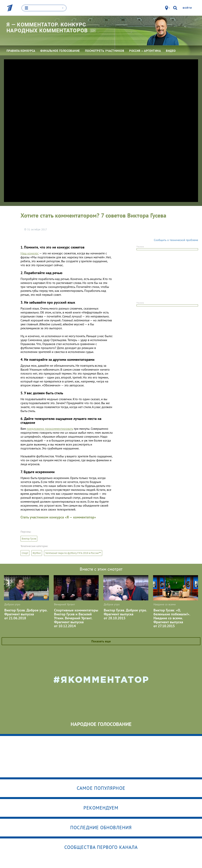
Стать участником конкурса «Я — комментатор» (58, 517)
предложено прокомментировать (50, 428)
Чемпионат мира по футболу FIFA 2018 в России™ (73, 553)
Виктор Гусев (29, 538)
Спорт (25, 553)
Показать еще (101, 641)
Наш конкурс (30, 253)
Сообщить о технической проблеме (176, 240)
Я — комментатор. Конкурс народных (48, 28)
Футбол (37, 553)
